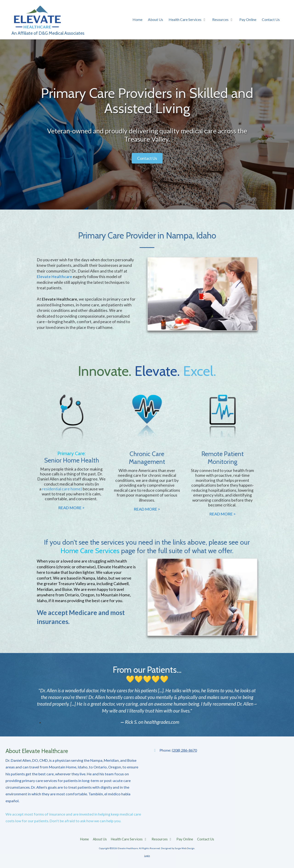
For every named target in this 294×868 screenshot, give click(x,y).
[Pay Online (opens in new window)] (248, 20)
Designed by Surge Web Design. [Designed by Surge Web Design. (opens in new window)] (178, 848)
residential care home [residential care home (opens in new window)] (61, 489)
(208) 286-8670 (184, 750)
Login (147, 856)
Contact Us (147, 158)
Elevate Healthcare (54, 277)
